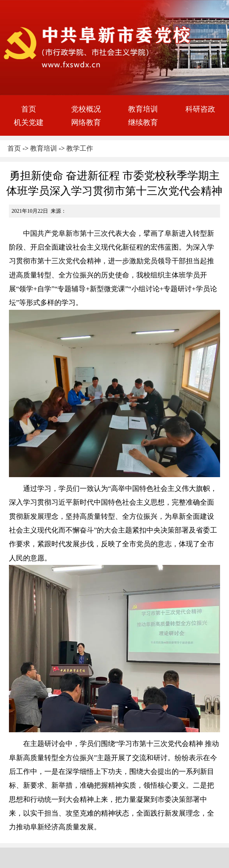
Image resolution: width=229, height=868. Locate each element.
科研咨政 (200, 109)
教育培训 (143, 109)
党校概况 (86, 109)
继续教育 (143, 122)
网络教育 (86, 122)
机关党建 (29, 122)
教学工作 (80, 148)
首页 (29, 109)
